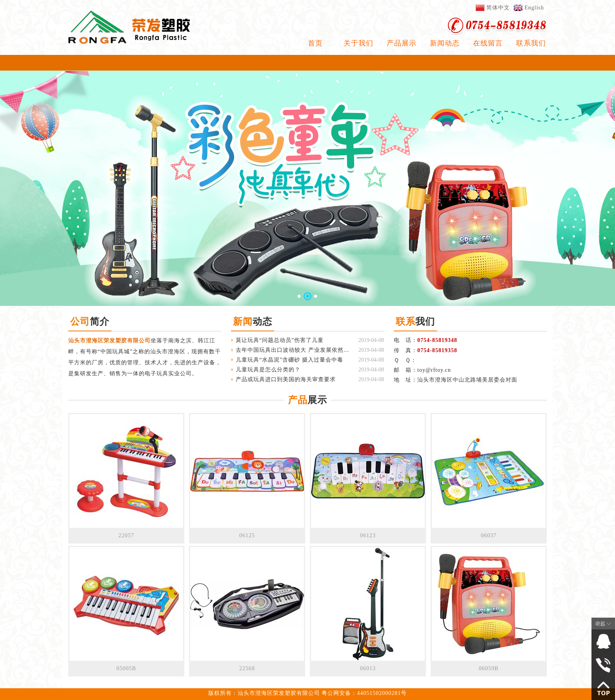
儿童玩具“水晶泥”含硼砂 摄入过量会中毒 (289, 360)
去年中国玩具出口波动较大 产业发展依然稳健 (293, 350)
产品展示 (402, 43)
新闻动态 (445, 43)
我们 (415, 321)
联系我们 (531, 43)
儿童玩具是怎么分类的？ (268, 370)
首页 (315, 43)
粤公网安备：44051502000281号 (364, 693)
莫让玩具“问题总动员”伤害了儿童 (280, 340)
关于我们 (358, 43)
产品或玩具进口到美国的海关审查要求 (286, 379)
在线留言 (488, 43)
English (534, 8)
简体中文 (498, 8)
